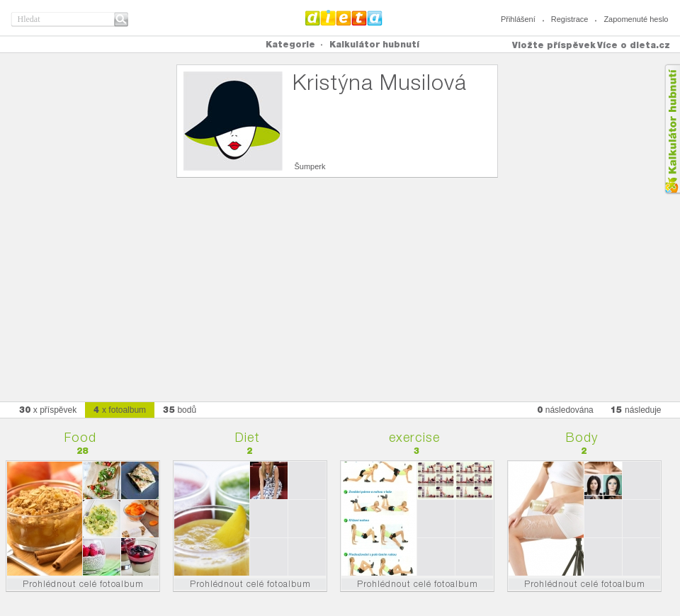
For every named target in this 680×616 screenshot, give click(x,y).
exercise (414, 437)
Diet (248, 437)
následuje (636, 410)
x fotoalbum (120, 410)
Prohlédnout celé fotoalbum (83, 584)
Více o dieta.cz (634, 45)
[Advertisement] (340, 284)
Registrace (570, 19)
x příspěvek (48, 410)
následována (565, 410)
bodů (180, 410)
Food (80, 437)
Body (582, 437)
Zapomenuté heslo (636, 19)
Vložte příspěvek (554, 45)
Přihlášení (518, 19)
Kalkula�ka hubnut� (672, 129)
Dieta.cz (344, 18)
